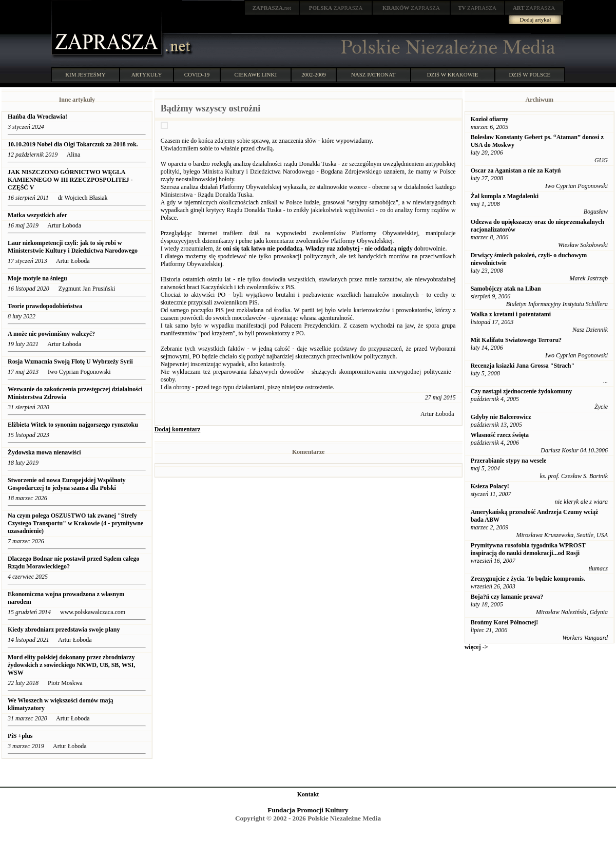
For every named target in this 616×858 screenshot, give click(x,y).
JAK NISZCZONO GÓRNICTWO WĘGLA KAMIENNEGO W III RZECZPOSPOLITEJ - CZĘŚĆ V (70, 180)
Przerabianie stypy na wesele (509, 461)
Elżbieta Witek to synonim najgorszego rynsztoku (73, 425)
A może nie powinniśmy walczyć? (51, 334)
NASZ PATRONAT (373, 74)
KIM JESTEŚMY (85, 74)
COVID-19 (197, 74)
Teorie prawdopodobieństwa (45, 306)
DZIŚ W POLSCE (530, 74)
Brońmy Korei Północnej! (505, 622)
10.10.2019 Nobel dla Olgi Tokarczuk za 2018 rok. (73, 144)
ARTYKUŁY (147, 74)
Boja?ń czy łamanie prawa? (507, 597)
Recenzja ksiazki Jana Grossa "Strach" (523, 366)
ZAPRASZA (336, 8)
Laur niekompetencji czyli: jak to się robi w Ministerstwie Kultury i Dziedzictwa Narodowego (73, 247)
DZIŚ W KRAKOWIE (453, 74)
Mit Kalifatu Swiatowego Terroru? (516, 340)
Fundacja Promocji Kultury (308, 810)
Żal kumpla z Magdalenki (505, 196)
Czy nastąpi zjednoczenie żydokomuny (522, 391)
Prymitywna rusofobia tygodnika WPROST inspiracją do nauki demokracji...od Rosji (528, 549)
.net (272, 8)
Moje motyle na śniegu (38, 278)
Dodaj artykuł (536, 20)
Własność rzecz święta (500, 435)
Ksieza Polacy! (490, 486)
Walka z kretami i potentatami (511, 314)
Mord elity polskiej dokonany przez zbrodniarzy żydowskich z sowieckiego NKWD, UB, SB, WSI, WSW (71, 665)
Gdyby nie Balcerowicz (501, 417)
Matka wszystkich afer (37, 215)
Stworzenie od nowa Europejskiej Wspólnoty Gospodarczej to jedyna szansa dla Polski (67, 484)
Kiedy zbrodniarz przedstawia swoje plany (64, 630)
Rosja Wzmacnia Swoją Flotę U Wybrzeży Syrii (70, 361)
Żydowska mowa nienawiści (44, 452)
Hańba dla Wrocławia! (37, 117)
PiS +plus (20, 736)
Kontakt (308, 794)
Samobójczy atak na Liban (506, 289)
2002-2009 (314, 74)
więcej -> (476, 647)
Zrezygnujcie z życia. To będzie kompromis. (528, 579)
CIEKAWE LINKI (256, 74)
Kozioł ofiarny (490, 119)
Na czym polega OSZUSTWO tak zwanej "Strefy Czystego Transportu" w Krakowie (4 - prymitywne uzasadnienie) (75, 523)
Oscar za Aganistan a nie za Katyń (516, 170)
